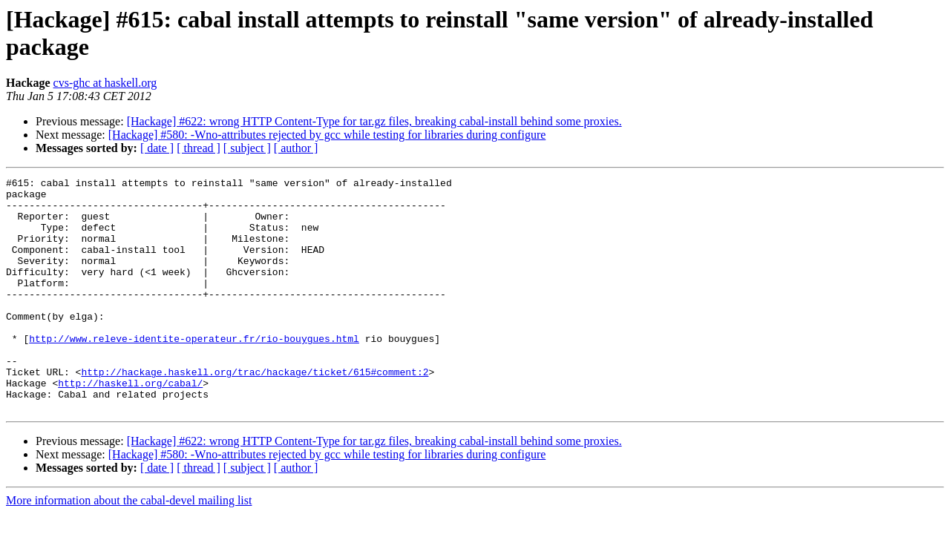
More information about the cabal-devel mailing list (129, 547)
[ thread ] (199, 148)
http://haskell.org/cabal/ (130, 425)
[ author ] (296, 148)
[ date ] (157, 148)
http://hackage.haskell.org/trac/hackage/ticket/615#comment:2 (255, 412)
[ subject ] (247, 148)
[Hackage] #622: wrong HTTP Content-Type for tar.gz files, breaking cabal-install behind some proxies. (374, 121)
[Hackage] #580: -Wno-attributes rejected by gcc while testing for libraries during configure (327, 135)
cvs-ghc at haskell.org (105, 83)
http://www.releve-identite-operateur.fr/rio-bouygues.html (194, 372)
